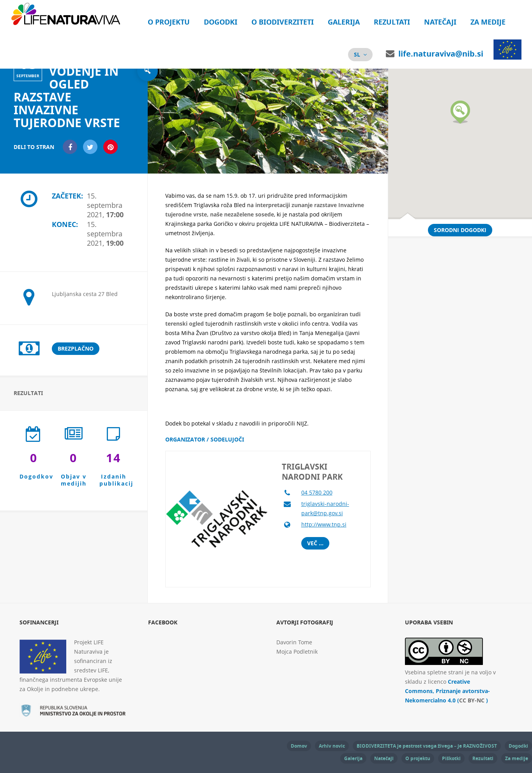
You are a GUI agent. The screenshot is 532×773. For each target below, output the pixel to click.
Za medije (488, 22)
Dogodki (221, 22)
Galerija (344, 22)
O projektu (169, 22)
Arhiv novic (332, 746)
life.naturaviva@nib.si (441, 54)
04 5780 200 (317, 492)
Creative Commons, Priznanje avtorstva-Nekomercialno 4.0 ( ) (447, 691)
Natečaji (440, 22)
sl (357, 54)
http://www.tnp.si (324, 524)
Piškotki (451, 758)
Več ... (315, 543)
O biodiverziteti (283, 22)
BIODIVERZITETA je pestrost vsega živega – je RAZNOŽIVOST (427, 746)
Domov (299, 746)
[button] (460, 112)
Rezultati (392, 22)
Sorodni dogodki (460, 230)
